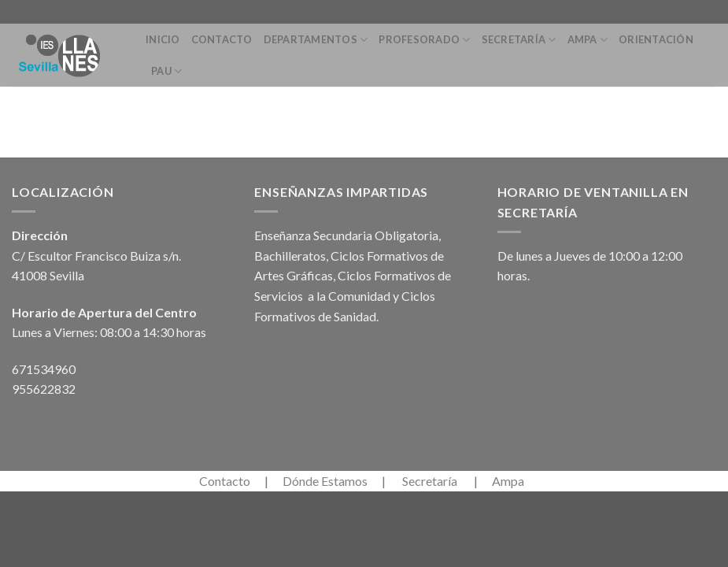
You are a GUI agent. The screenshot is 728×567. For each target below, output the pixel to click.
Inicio (163, 39)
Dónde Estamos (325, 481)
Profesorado (424, 40)
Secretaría (519, 40)
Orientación (656, 39)
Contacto (222, 39)
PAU (166, 71)
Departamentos (316, 40)
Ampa (588, 40)
